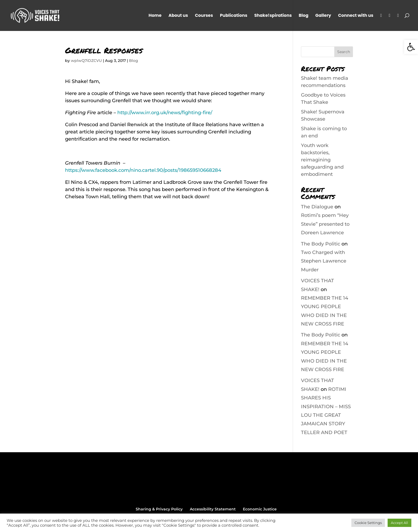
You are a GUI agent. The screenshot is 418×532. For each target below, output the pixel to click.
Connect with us (356, 16)
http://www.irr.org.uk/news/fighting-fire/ (165, 113)
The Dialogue (317, 207)
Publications (234, 16)
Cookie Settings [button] (368, 523)
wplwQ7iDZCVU (86, 61)
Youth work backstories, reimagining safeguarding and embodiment (322, 160)
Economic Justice (260, 509)
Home (155, 16)
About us (178, 16)
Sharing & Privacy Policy (159, 509)
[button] (411, 47)
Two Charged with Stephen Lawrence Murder (324, 261)
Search (344, 52)
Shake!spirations (273, 16)
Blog (303, 16)
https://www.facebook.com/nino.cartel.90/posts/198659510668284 (143, 170)
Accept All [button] (399, 523)
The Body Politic (321, 244)
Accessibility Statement (213, 509)
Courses (204, 16)
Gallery (323, 16)
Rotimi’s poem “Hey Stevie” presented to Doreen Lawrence (325, 224)
